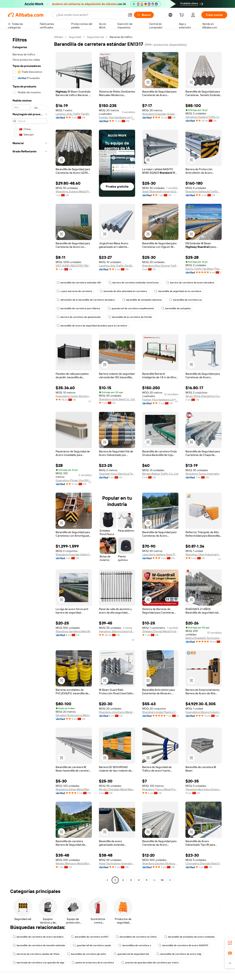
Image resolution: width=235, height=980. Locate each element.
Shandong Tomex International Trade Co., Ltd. (204, 474)
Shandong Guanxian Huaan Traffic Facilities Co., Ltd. (160, 114)
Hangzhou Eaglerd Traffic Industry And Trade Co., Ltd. (204, 117)
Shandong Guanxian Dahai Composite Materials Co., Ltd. (74, 554)
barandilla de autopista (176, 308)
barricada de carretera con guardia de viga (38, 963)
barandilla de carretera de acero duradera (38, 937)
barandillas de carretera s (135, 945)
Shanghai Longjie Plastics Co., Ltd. (160, 712)
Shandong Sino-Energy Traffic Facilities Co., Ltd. (160, 266)
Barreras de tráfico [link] (121, 37)
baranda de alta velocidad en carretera (123, 291)
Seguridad (75, 37)
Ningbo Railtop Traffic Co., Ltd (160, 474)
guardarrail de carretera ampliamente (131, 308)
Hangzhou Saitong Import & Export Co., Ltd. (117, 631)
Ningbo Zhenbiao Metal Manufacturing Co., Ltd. (117, 789)
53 (162, 880)
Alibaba (58, 37)
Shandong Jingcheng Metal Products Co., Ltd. (117, 712)
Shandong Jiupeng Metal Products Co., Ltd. (74, 191)
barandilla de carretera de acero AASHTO (183, 945)
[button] (130, 15)
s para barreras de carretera (74, 291)
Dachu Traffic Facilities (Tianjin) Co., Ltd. (204, 269)
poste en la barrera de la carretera (93, 963)
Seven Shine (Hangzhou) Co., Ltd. (204, 396)
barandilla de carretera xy (185, 300)
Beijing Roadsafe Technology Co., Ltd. (204, 638)
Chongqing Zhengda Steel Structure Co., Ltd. (204, 863)
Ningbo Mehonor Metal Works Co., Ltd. (74, 863)
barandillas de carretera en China (136, 937)
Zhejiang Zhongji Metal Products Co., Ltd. (160, 631)
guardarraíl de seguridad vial (131, 954)
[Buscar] (144, 15)
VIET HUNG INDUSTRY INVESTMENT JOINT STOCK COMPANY (74, 266)
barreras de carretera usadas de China (36, 954)
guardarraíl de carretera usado (92, 945)
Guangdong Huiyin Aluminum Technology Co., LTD (74, 396)
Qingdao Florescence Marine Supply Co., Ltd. (74, 715)
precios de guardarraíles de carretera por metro (150, 963)
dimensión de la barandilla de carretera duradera (86, 300)
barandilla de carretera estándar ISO (79, 283)
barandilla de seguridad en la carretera (178, 291)
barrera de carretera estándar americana (134, 283)
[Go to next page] (170, 880)
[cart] (182, 15)
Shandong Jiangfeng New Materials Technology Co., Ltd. (74, 631)
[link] (230, 943)
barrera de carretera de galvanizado (79, 317)
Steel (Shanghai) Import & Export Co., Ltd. (160, 191)
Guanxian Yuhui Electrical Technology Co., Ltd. (117, 474)
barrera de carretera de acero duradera (190, 283)
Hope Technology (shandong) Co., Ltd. (117, 863)
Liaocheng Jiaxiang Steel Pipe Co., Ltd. (160, 554)
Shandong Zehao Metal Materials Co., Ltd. (74, 789)
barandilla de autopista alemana (142, 300)
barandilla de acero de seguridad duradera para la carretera (92, 326)
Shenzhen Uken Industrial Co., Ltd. (204, 554)
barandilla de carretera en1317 (90, 937)
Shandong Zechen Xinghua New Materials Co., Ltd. (160, 863)
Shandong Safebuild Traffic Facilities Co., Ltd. (204, 191)
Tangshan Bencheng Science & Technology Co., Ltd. (204, 789)
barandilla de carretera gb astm (87, 954)
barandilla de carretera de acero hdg (179, 954)
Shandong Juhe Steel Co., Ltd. (117, 399)
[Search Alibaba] (90, 15)
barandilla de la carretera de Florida (130, 317)
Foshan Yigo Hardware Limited (117, 117)
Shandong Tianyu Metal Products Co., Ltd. (160, 789)
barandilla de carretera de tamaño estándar (39, 945)
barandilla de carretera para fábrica (78, 308)
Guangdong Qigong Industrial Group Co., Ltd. (204, 712)
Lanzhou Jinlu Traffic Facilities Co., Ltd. (74, 114)
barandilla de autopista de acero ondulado (189, 937)
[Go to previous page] (107, 880)
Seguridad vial (95, 37)
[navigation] (30, 459)
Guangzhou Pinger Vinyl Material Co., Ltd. (74, 480)
